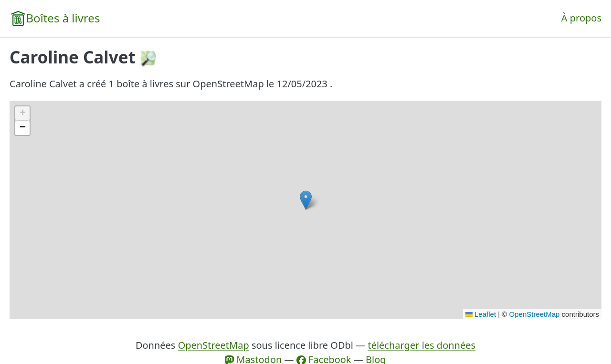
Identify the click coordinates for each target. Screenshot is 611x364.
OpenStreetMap (535, 314)
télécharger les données (421, 345)
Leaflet (481, 314)
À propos (581, 18)
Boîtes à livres (63, 18)
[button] (306, 200)
